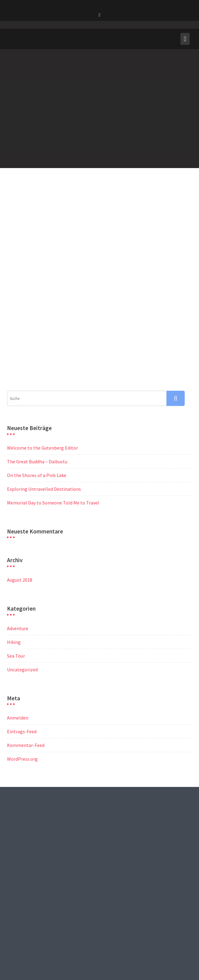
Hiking (14, 579)
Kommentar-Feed (26, 682)
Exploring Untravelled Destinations (44, 425)
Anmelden (18, 654)
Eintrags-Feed (22, 668)
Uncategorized (22, 606)
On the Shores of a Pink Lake (37, 412)
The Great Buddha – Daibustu (37, 398)
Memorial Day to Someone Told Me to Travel (53, 439)
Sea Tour (16, 592)
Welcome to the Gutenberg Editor (42, 384)
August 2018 (20, 516)
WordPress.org (22, 695)
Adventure (18, 565)
